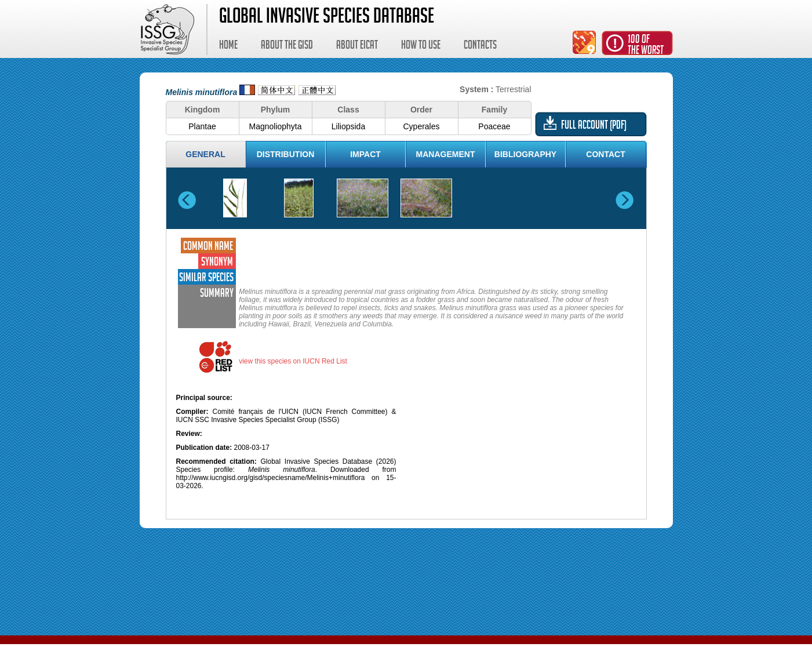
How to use (421, 46)
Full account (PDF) (594, 126)
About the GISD (287, 46)
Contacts (480, 46)
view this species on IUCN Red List (293, 361)
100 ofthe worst (646, 46)
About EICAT (357, 46)
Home (228, 46)
